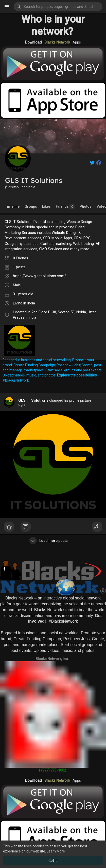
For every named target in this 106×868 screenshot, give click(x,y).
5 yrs (22, 405)
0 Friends (21, 258)
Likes (46, 206)
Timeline (12, 206)
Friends (65, 207)
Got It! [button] (53, 861)
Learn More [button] (56, 851)
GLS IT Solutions (33, 400)
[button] (58, 7)
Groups (31, 206)
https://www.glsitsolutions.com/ (39, 276)
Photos (86, 206)
